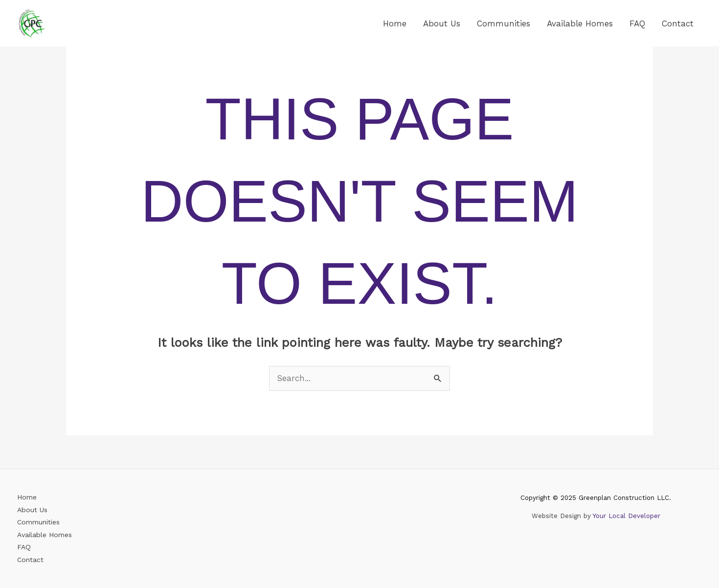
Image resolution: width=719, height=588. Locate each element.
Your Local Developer (627, 516)
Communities (504, 23)
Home (395, 23)
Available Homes (580, 23)
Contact (678, 23)
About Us (442, 23)
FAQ (637, 23)
